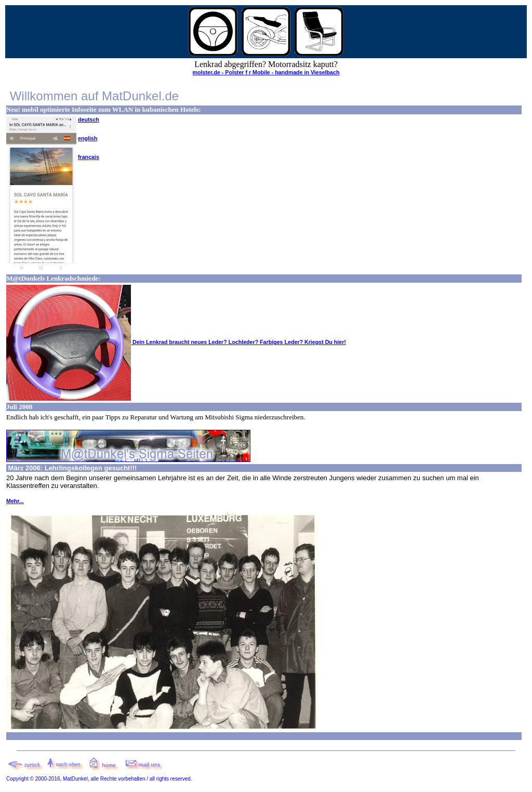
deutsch (89, 120)
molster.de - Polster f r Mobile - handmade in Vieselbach (266, 72)
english (88, 138)
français (89, 157)
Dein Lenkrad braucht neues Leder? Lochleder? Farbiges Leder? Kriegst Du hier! (176, 342)
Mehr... (15, 501)
